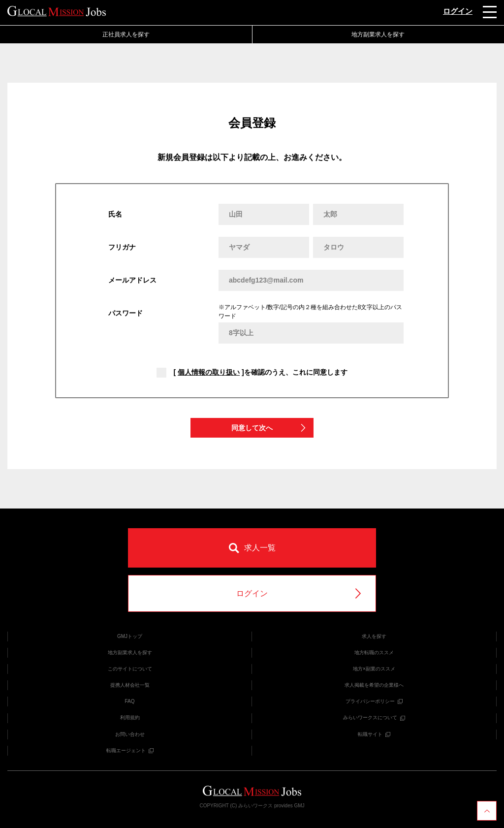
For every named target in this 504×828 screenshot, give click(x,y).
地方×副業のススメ (374, 669)
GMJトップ (130, 636)
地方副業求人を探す (378, 34)
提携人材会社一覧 (130, 685)
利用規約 (130, 717)
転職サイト (374, 734)
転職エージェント (130, 750)
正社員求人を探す (126, 34)
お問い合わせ (130, 734)
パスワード (126, 313)
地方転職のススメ (374, 653)
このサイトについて (130, 669)
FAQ (129, 701)
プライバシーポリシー (374, 701)
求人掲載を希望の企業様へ (374, 685)
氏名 (115, 214)
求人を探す (374, 636)
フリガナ (122, 247)
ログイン (458, 11)
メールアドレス (132, 280)
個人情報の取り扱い (209, 372)
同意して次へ (269, 428)
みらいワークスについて (374, 717)
